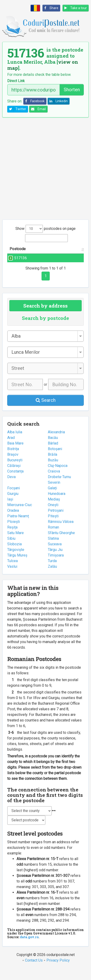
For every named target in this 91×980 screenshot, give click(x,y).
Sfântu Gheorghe (61, 544)
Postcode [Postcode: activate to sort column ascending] (18, 254)
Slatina (53, 550)
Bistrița (13, 460)
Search (46, 411)
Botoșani (55, 460)
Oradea (13, 522)
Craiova (54, 482)
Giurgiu (13, 505)
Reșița (12, 538)
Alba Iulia (15, 443)
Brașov (13, 466)
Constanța (15, 482)
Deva (11, 488)
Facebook (34, 101)
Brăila (52, 466)
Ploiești (14, 533)
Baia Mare (15, 454)
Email (38, 109)
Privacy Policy (58, 971)
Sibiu (11, 550)
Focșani (14, 499)
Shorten (72, 90)
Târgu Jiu (55, 561)
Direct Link (16, 81)
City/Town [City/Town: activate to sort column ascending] (70, 254)
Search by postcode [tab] (45, 329)
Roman (53, 538)
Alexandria (56, 443)
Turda (52, 572)
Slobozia (14, 555)
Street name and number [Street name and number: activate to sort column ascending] (42, 252)
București (15, 471)
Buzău (53, 471)
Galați (52, 499)
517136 (21, 264)
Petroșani (56, 522)
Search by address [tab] (45, 317)
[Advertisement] (45, 168)
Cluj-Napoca (58, 477)
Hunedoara (57, 505)
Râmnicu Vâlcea (61, 533)
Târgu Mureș (17, 566)
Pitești (53, 527)
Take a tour (75, 8)
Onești (53, 516)
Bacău (53, 449)
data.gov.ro (29, 948)
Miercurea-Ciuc (20, 516)
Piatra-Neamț (18, 527)
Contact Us (34, 971)
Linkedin (58, 101)
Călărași (14, 477)
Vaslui (12, 578)
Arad (11, 449)
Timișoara (56, 566)
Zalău (52, 578)
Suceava (55, 555)
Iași (10, 510)
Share (51, 8)
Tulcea (12, 572)
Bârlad (53, 454)
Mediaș (54, 510)
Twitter (17, 109)
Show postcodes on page (45, 229)
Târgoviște (16, 561)
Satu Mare (16, 544)
